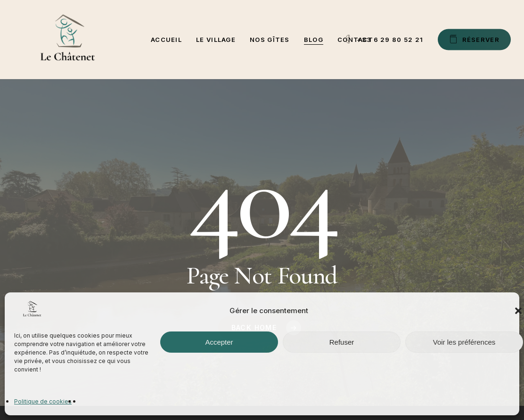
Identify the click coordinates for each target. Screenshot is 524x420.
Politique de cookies (43, 401)
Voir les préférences (464, 342)
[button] (518, 311)
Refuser (342, 342)
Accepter (219, 342)
